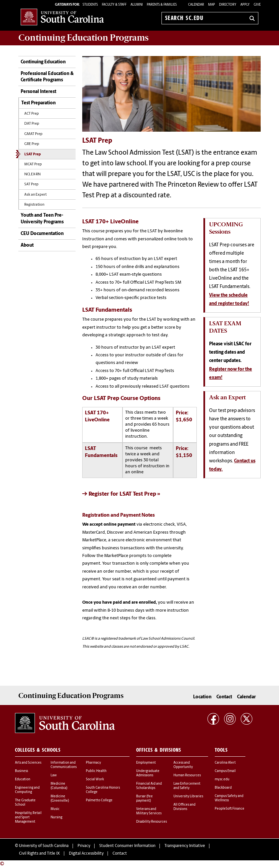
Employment (146, 763)
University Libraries (188, 796)
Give (257, 5)
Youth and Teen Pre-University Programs (42, 219)
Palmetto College (99, 800)
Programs (83, 38)
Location (202, 697)
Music (55, 809)
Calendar (196, 5)
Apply (245, 5)
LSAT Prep (33, 154)
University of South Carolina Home (62, 17)
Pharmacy (93, 763)
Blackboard (223, 788)
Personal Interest (38, 92)
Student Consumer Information (127, 846)
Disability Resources (151, 822)
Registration (34, 205)
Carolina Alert (225, 763)
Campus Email (225, 771)
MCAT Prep (33, 164)
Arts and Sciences (28, 763)
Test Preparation (38, 103)
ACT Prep (32, 114)
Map (212, 5)
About (27, 245)
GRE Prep (32, 144)
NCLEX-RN (32, 174)
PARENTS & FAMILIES (162, 5)
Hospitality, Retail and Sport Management (28, 817)
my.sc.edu (222, 779)
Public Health (96, 771)
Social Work (95, 779)
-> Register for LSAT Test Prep (119, 494)
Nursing (56, 817)
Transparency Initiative (185, 846)
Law (54, 775)
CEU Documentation (42, 234)
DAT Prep (32, 124)
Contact (224, 697)
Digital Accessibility (86, 854)
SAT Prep (31, 184)
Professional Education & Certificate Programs (47, 77)
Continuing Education (43, 62)
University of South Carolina (44, 846)
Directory (228, 5)
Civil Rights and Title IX (39, 854)
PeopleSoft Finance (230, 809)
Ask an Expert (35, 195)
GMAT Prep (33, 134)
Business (21, 771)
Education (23, 779)
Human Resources (187, 775)
